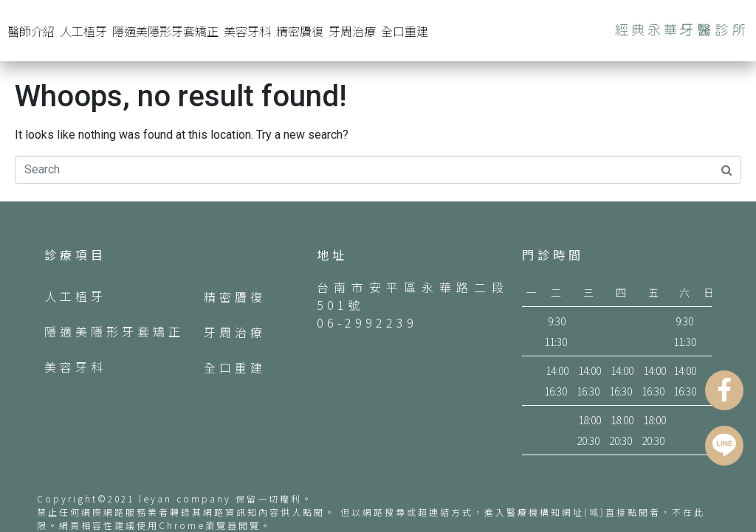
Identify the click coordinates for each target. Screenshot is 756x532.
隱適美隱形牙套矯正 (165, 31)
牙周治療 (352, 31)
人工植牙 (83, 31)
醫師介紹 (31, 31)
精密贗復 (300, 31)
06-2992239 (367, 322)
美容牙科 (247, 31)
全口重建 (405, 31)
